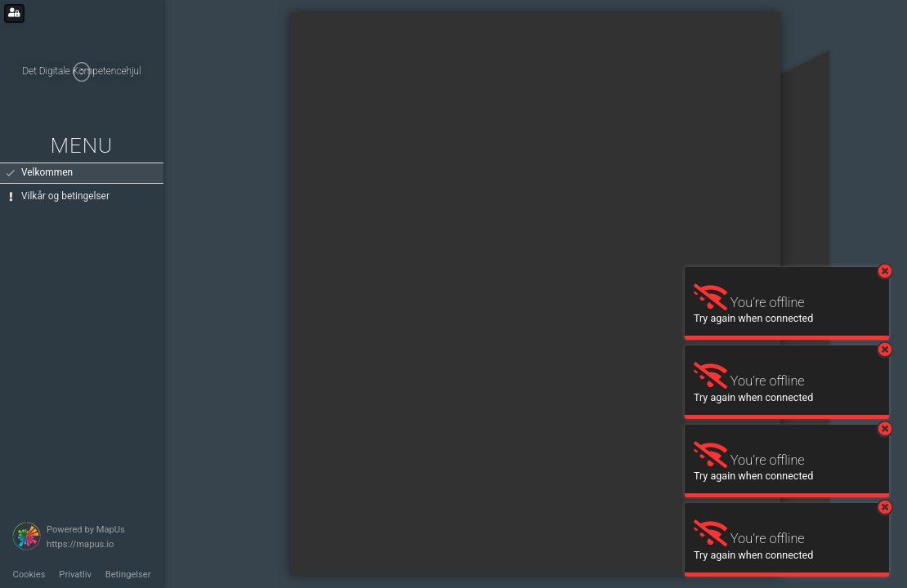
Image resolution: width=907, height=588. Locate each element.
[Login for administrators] (14, 13)
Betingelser (128, 575)
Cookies (29, 575)
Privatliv (75, 575)
